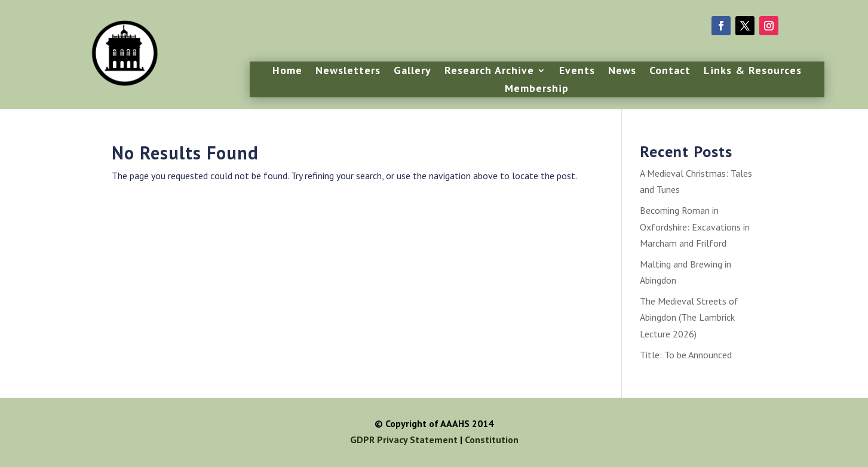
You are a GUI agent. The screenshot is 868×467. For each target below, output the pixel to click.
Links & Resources (753, 72)
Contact (670, 72)
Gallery (412, 72)
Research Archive (489, 72)
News (622, 72)
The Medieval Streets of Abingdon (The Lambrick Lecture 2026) (689, 317)
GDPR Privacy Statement (404, 440)
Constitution (492, 440)
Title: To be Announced (686, 355)
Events (577, 72)
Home (287, 72)
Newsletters (348, 72)
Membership (537, 90)
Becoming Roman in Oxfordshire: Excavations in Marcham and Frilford (695, 226)
